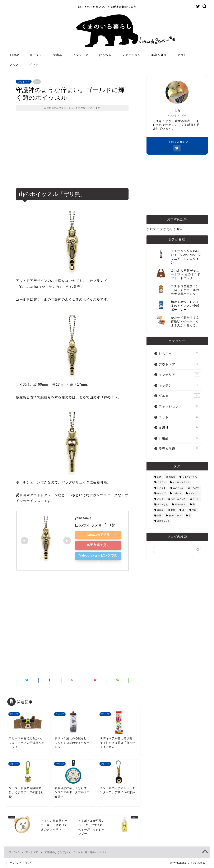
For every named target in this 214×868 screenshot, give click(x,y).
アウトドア (185, 55)
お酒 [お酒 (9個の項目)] (159, 477)
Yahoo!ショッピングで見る (98, 557)
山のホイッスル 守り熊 (95, 525)
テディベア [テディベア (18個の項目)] (194, 494)
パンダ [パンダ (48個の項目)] (160, 499)
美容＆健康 (159, 55)
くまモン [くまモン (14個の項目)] (161, 482)
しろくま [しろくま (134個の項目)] (161, 488)
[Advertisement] (72, 153)
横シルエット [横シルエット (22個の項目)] (175, 515)
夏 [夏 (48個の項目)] (183, 510)
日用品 (15, 55)
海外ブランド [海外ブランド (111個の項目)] (163, 521)
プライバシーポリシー (22, 863)
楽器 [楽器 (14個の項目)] (159, 515)
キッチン (36, 55)
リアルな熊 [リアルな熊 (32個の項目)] (162, 504)
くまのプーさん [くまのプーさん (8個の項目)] (190, 477)
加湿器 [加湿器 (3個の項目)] (160, 510)
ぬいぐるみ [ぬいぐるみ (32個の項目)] (178, 488)
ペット (34, 65)
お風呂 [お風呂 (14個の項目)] (172, 477)
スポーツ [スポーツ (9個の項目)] (177, 494)
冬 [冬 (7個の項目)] (194, 504)
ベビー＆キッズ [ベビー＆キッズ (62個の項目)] (178, 499)
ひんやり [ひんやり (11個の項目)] (195, 488)
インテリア (81, 55)
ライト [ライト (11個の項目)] (196, 499)
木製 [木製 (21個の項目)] (194, 510)
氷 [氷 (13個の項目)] (190, 515)
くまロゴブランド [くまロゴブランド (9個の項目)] (181, 482)
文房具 (58, 55)
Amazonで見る (98, 534)
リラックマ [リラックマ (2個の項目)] (180, 504)
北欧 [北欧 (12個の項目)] (173, 510)
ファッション (131, 55)
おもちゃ (105, 55)
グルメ (14, 65)
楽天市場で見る (98, 545)
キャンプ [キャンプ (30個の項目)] (161, 494)
